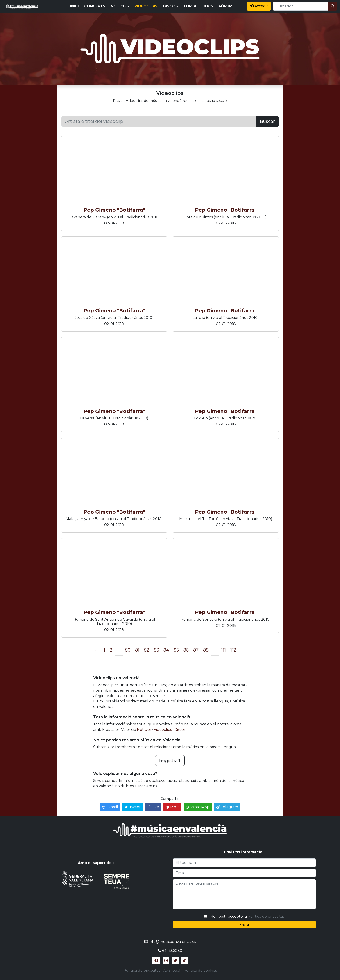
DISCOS (170, 6)
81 (137, 650)
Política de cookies (200, 970)
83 (156, 650)
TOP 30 (190, 6)
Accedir (259, 6)
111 (223, 650)
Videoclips (163, 730)
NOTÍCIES (120, 6)
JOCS (208, 6)
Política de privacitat (266, 916)
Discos (180, 730)
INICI (74, 6)
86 (186, 650)
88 (206, 650)
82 (147, 650)
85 (176, 650)
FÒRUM (226, 6)
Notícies (145, 730)
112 (233, 650)
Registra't (170, 760)
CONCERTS (95, 6)
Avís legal (172, 970)
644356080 (172, 951)
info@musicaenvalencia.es (172, 942)
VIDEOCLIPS (146, 6)
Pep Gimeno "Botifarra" (114, 210)
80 (128, 650)
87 (196, 650)
